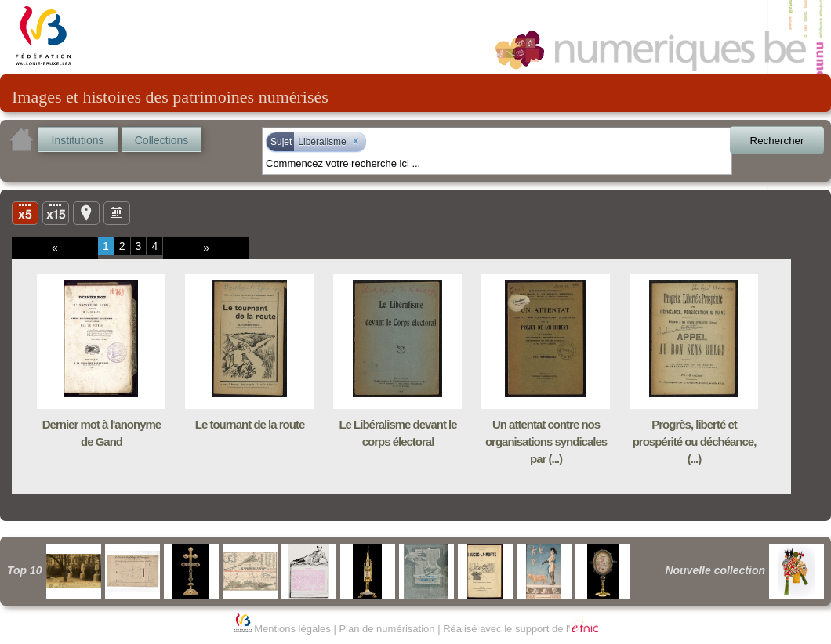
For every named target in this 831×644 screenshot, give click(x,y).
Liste (56, 212)
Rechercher (777, 141)
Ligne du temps (117, 212)
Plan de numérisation (386, 629)
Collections (161, 140)
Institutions (78, 140)
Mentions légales (292, 629)
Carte (86, 212)
